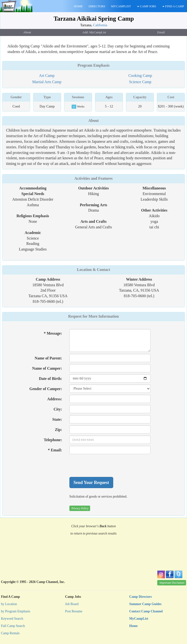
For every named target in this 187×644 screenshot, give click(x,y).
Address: (55, 399)
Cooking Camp (140, 76)
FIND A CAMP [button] (173, 6)
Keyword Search (12, 619)
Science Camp (140, 82)
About (94, 121)
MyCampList (139, 619)
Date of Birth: (51, 379)
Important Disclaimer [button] (172, 583)
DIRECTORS (97, 6)
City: (58, 409)
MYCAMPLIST (121, 6)
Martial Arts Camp (47, 82)
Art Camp (47, 76)
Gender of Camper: (46, 389)
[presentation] (106, 465)
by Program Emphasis (16, 611)
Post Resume (74, 611)
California (100, 25)
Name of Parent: (48, 358)
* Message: (53, 333)
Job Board (72, 604)
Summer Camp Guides (145, 604)
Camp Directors (141, 597)
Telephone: (53, 440)
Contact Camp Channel (146, 611)
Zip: (58, 430)
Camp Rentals (10, 633)
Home (134, 626)
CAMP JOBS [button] (147, 6)
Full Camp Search (13, 626)
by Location (9, 604)
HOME (78, 6)
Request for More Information (93, 316)
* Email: (55, 450)
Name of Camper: (47, 368)
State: (57, 419)
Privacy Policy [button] (80, 508)
